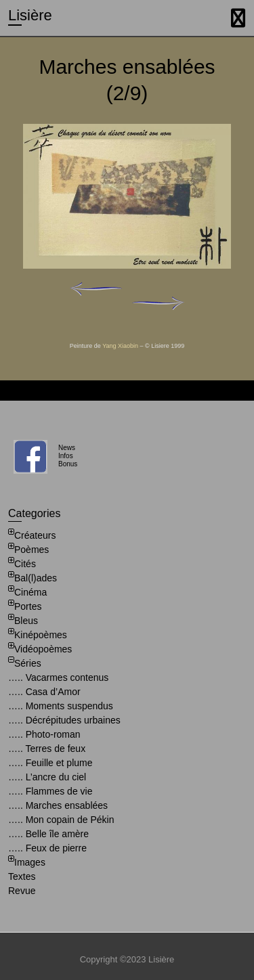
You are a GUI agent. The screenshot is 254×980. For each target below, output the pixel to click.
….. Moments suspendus (61, 706)
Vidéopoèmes (43, 649)
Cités (25, 564)
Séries (28, 663)
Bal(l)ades (36, 578)
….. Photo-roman (44, 734)
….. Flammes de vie (50, 791)
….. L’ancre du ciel (47, 777)
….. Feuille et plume (50, 763)
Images (30, 862)
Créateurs (35, 535)
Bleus (26, 621)
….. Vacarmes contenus (58, 677)
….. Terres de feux (47, 749)
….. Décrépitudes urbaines (64, 720)
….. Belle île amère (48, 834)
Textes (22, 876)
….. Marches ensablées (58, 805)
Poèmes (31, 550)
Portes (28, 606)
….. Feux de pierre (47, 848)
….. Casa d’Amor (44, 692)
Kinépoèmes (41, 635)
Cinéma (30, 592)
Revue (22, 891)
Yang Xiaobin (120, 346)
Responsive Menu (238, 18)
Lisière (30, 15)
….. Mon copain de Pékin (61, 820)
